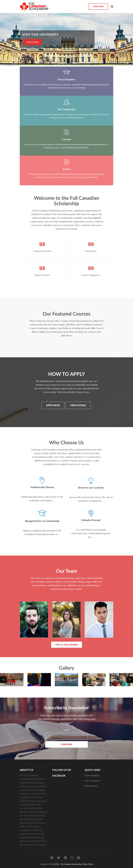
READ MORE (33, 42)
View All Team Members (67, 645)
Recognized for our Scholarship (42, 521)
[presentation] (6, 40)
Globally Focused (91, 520)
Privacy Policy (91, 786)
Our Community (92, 780)
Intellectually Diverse (42, 487)
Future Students (92, 775)
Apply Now (98, 6)
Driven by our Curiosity (91, 487)
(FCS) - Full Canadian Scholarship (68, 864)
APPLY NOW (53, 405)
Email (66, 730)
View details (78, 405)
